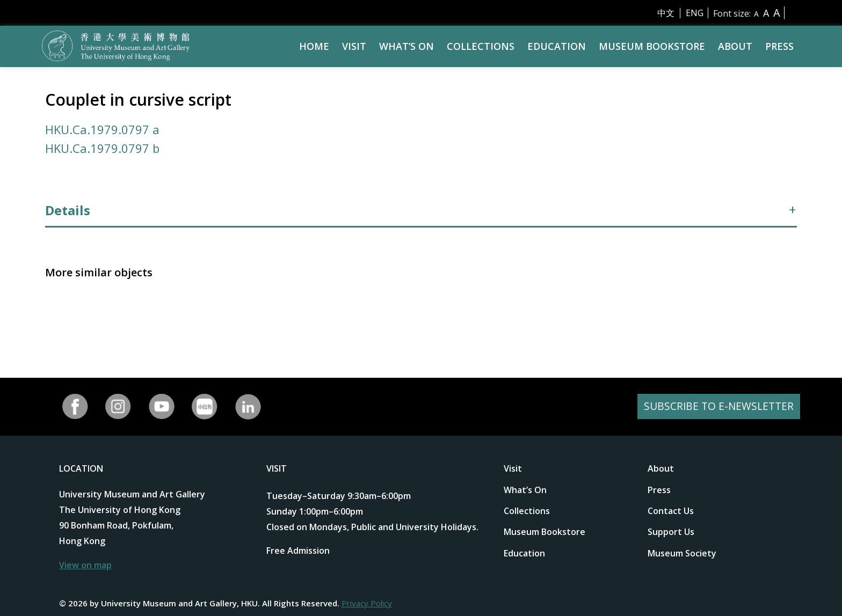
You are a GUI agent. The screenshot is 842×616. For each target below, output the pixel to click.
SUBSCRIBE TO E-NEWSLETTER (717, 406)
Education (557, 46)
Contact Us (671, 511)
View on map (85, 565)
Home (314, 46)
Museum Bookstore (652, 46)
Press (779, 46)
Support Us (671, 532)
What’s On (407, 46)
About (735, 46)
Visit (354, 46)
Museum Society (682, 553)
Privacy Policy (367, 603)
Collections (481, 46)
